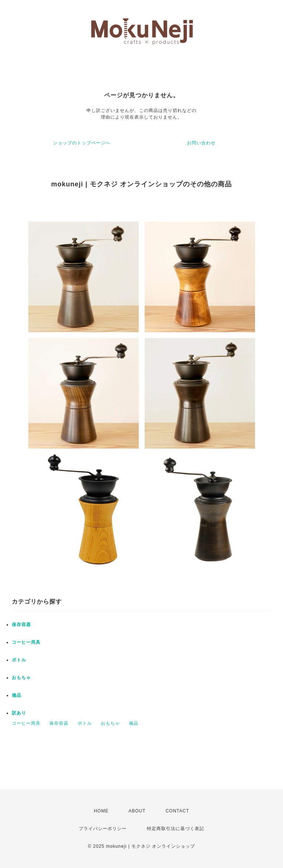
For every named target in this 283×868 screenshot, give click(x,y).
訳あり (19, 713)
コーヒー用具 (26, 642)
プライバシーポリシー (103, 829)
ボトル (19, 660)
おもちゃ (21, 678)
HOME (101, 811)
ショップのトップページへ (82, 143)
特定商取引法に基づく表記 (176, 829)
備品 (17, 695)
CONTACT (177, 811)
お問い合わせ (201, 143)
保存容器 (21, 625)
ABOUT (137, 811)
